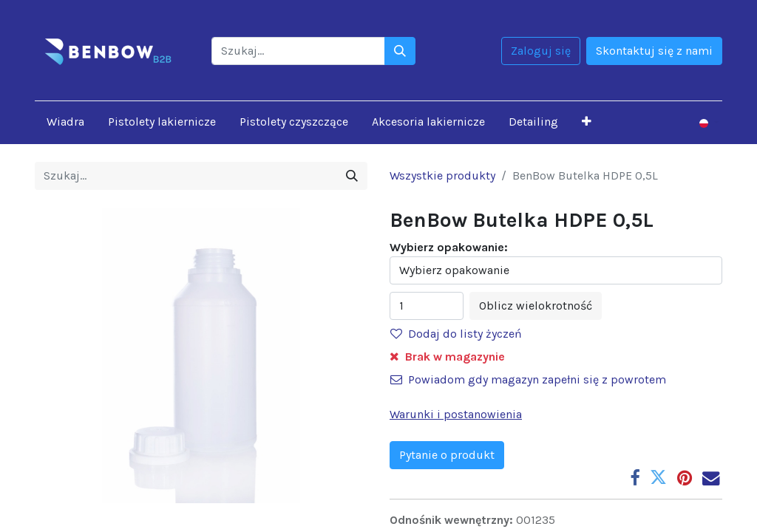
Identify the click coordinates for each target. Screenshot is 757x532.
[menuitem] (65, 122)
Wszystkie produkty (442, 175)
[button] (587, 122)
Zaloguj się (541, 51)
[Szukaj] (400, 51)
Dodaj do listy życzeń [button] (456, 334)
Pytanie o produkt (447, 455)
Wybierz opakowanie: (449, 247)
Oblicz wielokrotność (536, 306)
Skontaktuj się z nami (654, 51)
